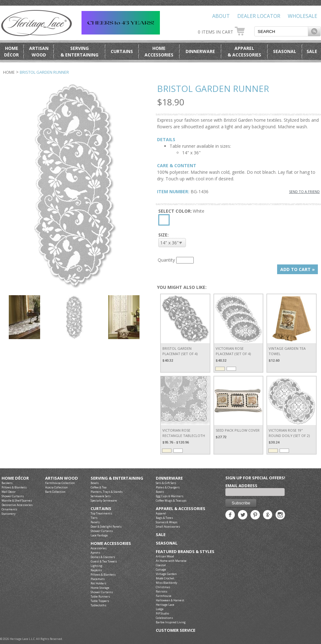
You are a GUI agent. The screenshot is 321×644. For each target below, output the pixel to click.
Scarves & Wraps (167, 522)
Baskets (7, 483)
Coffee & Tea (99, 487)
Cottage (161, 569)
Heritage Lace (165, 605)
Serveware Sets (101, 496)
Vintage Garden (166, 574)
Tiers (94, 518)
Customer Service (176, 630)
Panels (95, 522)
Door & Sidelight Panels (106, 527)
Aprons (95, 553)
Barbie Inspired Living (171, 622)
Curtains (122, 51)
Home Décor (15, 478)
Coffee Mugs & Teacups (171, 500)
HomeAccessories (159, 51)
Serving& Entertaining (79, 51)
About (221, 16)
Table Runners (100, 596)
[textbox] (281, 31)
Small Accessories (168, 527)
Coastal (161, 565)
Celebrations (164, 618)
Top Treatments (101, 513)
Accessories (99, 548)
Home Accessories (111, 543)
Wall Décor (9, 492)
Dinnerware (200, 51)
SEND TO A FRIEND (304, 192)
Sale (312, 51)
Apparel (161, 513)
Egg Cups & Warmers (170, 496)
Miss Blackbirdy (167, 583)
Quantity (166, 260)
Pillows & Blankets (14, 487)
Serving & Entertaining (117, 478)
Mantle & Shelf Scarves (17, 500)
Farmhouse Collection (60, 483)
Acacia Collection (56, 487)
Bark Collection (55, 492)
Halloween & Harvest (170, 600)
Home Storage (100, 588)
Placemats (98, 579)
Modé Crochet (165, 578)
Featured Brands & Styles (185, 552)
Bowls (95, 483)
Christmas (163, 587)
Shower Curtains (13, 496)
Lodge (160, 609)
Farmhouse (164, 596)
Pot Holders (98, 583)
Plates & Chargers (168, 487)
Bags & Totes (164, 518)
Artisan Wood (62, 478)
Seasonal (285, 51)
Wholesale (303, 16)
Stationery (9, 514)
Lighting (96, 566)
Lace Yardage (99, 535)
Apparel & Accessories (181, 509)
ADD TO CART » (297, 269)
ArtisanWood (39, 51)
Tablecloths (98, 605)
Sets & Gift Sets (166, 483)
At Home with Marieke (171, 561)
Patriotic (162, 591)
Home (9, 72)
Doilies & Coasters (103, 557)
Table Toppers (100, 601)
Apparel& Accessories (244, 51)
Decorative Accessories (17, 505)
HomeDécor (11, 51)
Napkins (96, 570)
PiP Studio (162, 613)
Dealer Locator (259, 16)
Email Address (241, 486)
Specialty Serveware (104, 500)
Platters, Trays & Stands (107, 492)
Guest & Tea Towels (104, 561)
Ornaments (9, 509)
